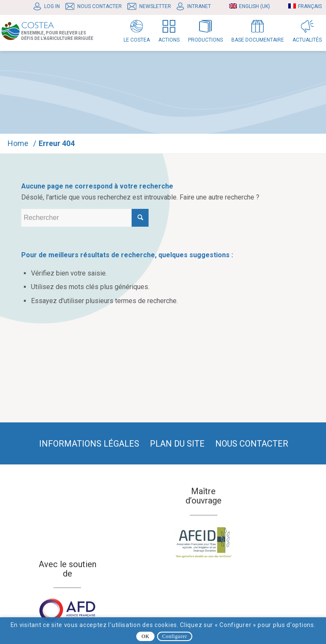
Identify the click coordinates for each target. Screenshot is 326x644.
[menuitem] (49, 7)
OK (145, 636)
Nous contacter (100, 6)
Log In (52, 6)
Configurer (175, 636)
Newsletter (155, 6)
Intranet (199, 6)
